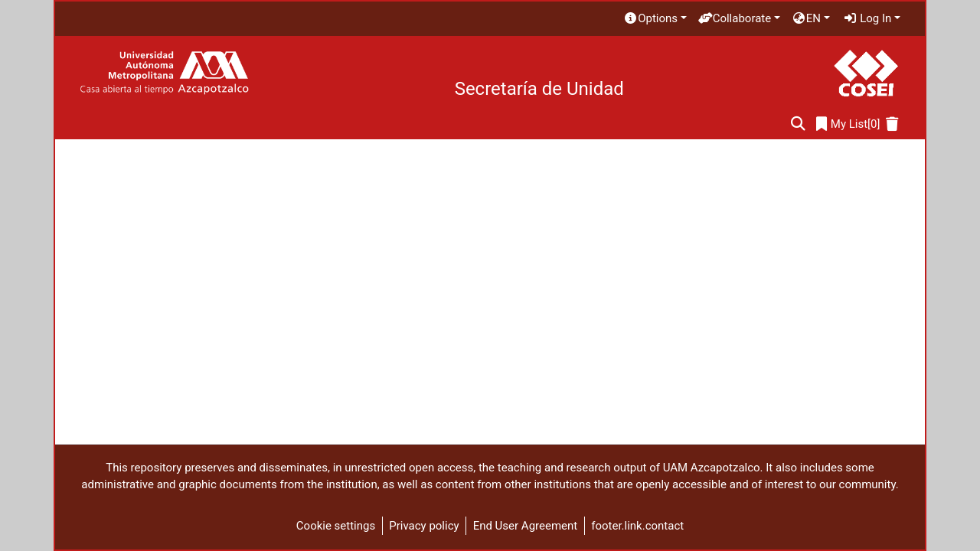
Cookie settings (336, 526)
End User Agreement (526, 526)
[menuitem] (655, 19)
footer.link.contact (637, 526)
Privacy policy (424, 526)
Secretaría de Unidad (539, 89)
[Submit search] (798, 124)
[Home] (164, 73)
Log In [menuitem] (867, 18)
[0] (848, 124)
